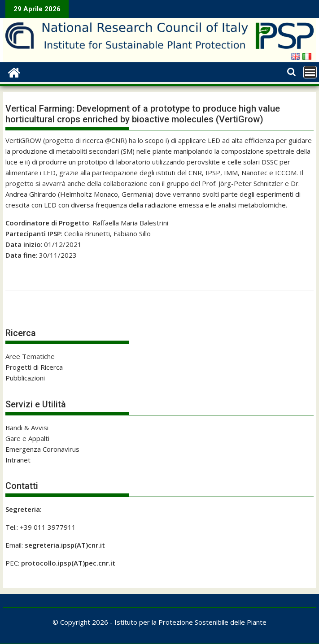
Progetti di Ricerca (34, 367)
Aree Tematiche (30, 356)
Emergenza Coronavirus (42, 449)
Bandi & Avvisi (27, 428)
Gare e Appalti (27, 438)
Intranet (18, 460)
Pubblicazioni (25, 378)
